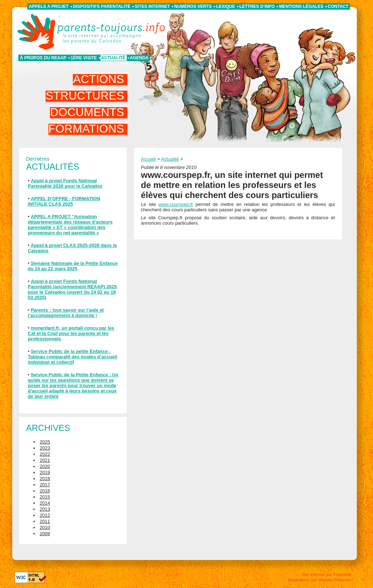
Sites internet (152, 6)
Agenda (139, 58)
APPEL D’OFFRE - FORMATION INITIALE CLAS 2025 (64, 201)
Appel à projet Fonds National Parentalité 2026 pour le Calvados (65, 183)
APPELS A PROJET (49, 6)
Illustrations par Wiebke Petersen (320, 580)
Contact (338, 6)
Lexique (226, 6)
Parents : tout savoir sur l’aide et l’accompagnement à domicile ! (66, 313)
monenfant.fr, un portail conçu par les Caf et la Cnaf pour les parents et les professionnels (71, 333)
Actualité (113, 58)
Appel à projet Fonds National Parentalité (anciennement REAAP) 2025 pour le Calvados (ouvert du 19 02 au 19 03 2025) (73, 289)
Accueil (149, 159)
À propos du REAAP (43, 58)
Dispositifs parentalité (102, 6)
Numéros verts (193, 6)
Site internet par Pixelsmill (326, 575)
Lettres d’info (257, 6)
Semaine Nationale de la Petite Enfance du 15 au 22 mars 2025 (73, 266)
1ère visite (84, 58)
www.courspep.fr (176, 204)
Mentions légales (301, 6)
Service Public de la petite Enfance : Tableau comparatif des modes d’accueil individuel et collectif (73, 357)
